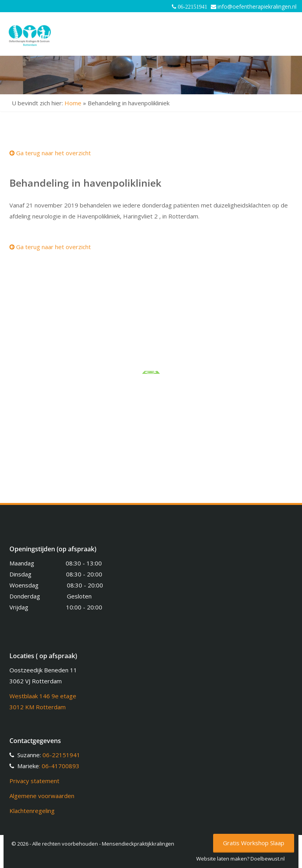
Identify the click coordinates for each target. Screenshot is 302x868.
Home (73, 103)
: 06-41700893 (59, 766)
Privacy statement (34, 781)
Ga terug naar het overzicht (50, 153)
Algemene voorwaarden (42, 796)
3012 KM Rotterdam (38, 707)
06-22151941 (61, 755)
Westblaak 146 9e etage (43, 696)
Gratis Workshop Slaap (254, 843)
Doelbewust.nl (268, 859)
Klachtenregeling (32, 811)
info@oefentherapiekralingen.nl (257, 6)
